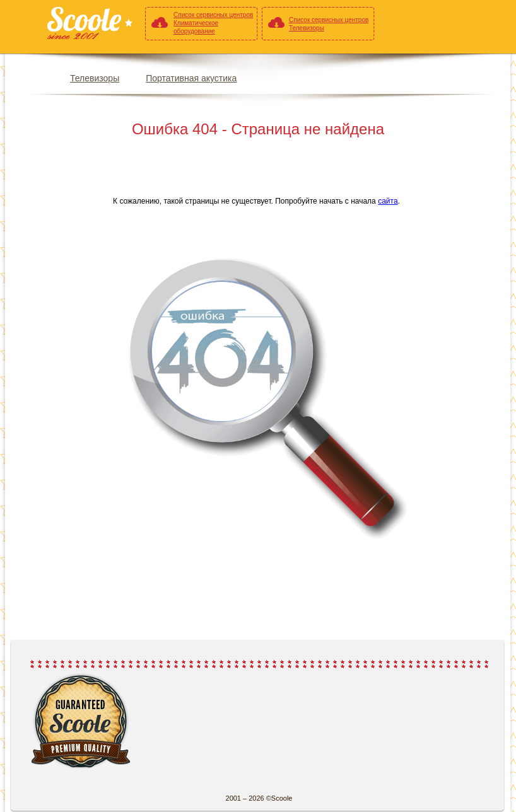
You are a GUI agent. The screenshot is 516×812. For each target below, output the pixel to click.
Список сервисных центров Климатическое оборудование (213, 23)
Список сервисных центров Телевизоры (329, 24)
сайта (388, 201)
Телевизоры (95, 78)
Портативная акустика (191, 78)
